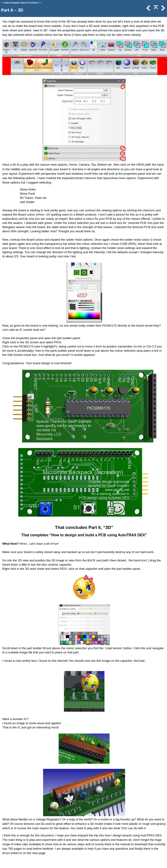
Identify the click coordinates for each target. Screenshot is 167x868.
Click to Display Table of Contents (21, 3)
